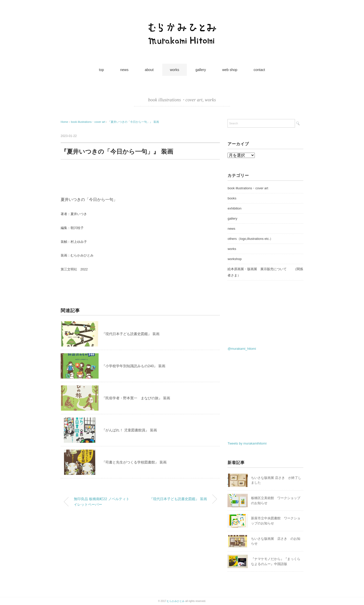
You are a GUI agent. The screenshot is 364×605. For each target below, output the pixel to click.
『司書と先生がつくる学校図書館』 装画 (134, 462)
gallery (201, 70)
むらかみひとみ (176, 601)
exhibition (234, 208)
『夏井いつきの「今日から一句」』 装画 (133, 122)
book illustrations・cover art (175, 100)
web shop (230, 70)
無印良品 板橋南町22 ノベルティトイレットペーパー (102, 502)
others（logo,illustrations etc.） (250, 239)
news (124, 70)
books (232, 198)
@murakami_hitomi (242, 349)
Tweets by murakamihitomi (247, 443)
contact (259, 70)
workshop (235, 259)
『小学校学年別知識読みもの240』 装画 (134, 366)
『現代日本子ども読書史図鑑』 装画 (131, 334)
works (175, 70)
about (149, 70)
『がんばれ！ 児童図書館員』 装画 (129, 430)
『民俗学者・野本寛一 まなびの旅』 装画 (136, 398)
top (101, 70)
